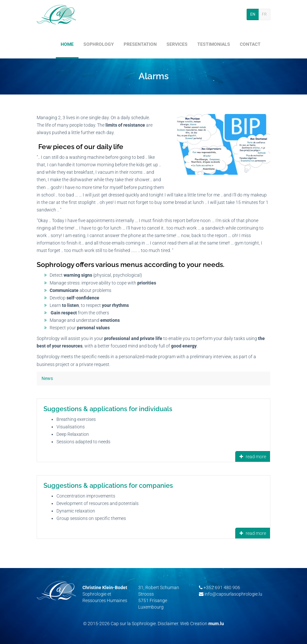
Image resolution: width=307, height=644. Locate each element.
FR (264, 14)
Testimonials (214, 44)
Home (67, 44)
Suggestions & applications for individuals (108, 409)
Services (177, 44)
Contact (250, 44)
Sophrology (99, 44)
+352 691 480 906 (222, 587)
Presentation (140, 44)
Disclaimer (168, 624)
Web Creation (194, 624)
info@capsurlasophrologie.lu (233, 594)
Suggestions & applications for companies (108, 486)
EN (253, 14)
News (47, 378)
